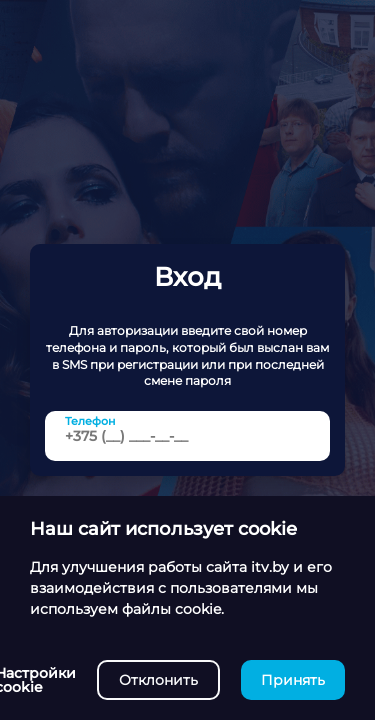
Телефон (90, 420)
